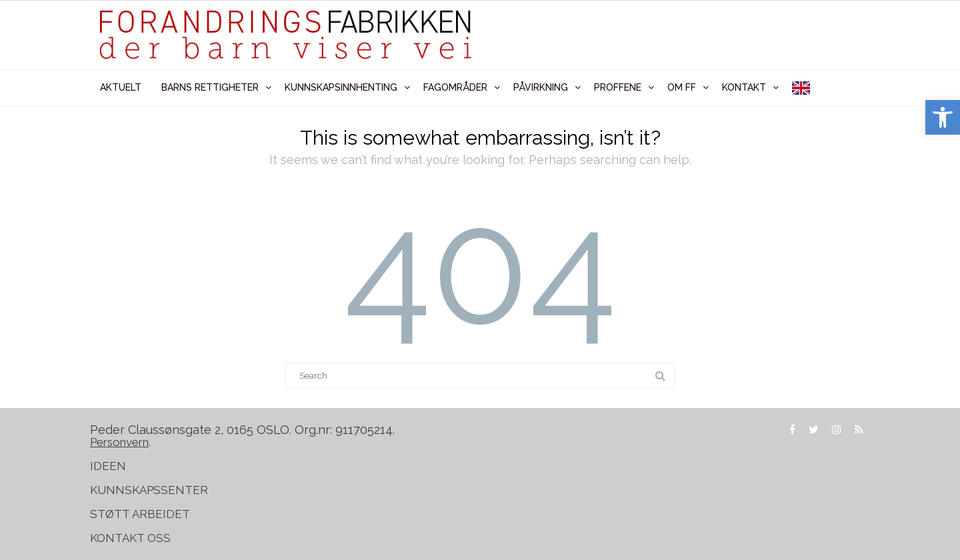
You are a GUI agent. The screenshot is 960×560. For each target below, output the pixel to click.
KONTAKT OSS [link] (130, 538)
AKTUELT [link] (121, 87)
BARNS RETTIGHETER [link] (210, 87)
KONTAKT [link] (744, 87)
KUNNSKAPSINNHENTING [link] (341, 87)
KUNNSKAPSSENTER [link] (149, 490)
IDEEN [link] (108, 466)
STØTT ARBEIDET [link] (141, 514)
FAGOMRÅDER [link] (455, 87)
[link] (943, 117)
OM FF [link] (682, 87)
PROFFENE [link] (618, 87)
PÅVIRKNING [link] (541, 87)
